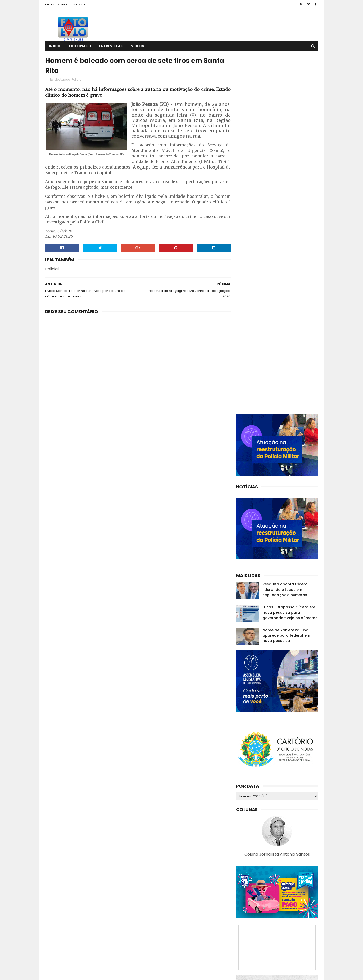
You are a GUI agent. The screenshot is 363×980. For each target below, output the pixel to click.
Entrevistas (111, 46)
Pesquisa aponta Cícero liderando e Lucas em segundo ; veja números (285, 329)
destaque (62, 80)
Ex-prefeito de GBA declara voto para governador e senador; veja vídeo (287, 927)
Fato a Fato (85, 974)
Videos (138, 46)
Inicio (50, 4)
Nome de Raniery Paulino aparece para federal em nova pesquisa (286, 375)
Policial (77, 80)
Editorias (79, 46)
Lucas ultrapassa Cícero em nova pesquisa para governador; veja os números (290, 352)
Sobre (63, 4)
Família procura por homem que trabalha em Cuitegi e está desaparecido (287, 950)
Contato (78, 4)
